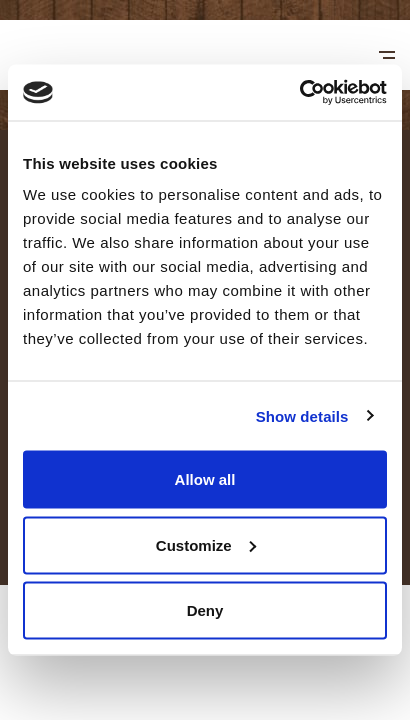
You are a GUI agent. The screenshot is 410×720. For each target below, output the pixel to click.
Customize (206, 544)
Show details (302, 415)
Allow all (205, 479)
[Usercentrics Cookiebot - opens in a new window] (299, 93)
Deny (205, 610)
